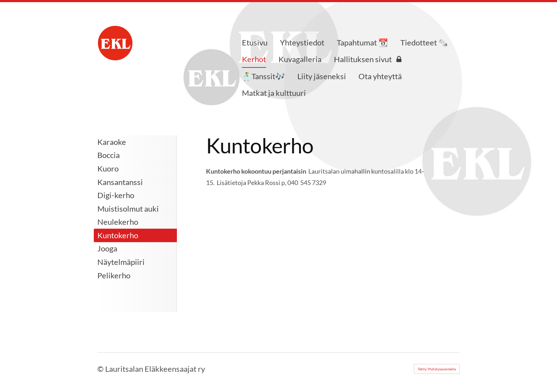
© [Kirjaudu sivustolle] (101, 369)
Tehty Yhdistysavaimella (437, 369)
